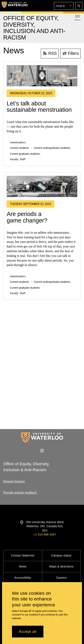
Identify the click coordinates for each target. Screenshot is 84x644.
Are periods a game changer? (27, 217)
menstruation (18, 142)
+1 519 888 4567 (45, 534)
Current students (19, 148)
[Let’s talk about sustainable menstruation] (42, 76)
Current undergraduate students (52, 148)
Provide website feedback (20, 492)
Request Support (14, 481)
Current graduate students (25, 154)
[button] (64, 6)
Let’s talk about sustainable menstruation (39, 107)
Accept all (28, 632)
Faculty (14, 159)
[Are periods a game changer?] (42, 186)
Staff (23, 159)
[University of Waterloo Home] (15, 6)
